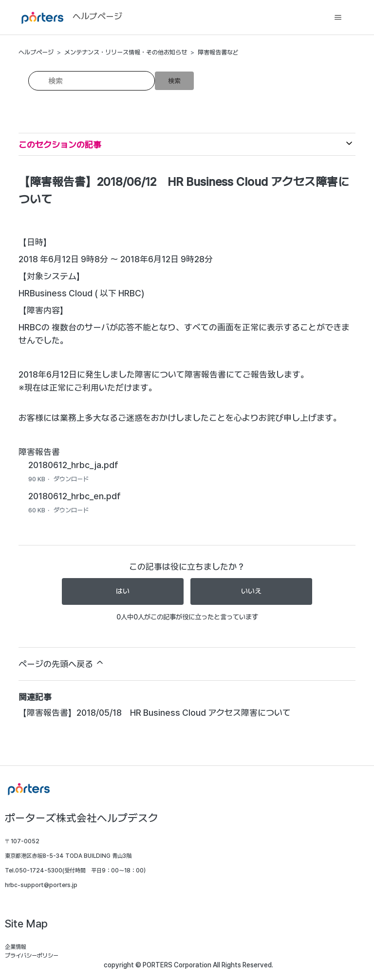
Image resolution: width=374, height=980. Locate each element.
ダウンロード (71, 479)
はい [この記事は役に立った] (123, 591)
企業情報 (16, 947)
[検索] (92, 81)
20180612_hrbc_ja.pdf (73, 465)
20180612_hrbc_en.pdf (75, 496)
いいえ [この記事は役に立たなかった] (251, 591)
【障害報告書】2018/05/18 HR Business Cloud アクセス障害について (155, 713)
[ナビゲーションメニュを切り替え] (338, 18)
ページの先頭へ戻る (62, 663)
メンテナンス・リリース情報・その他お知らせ (126, 52)
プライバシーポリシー (32, 956)
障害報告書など (218, 52)
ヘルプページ (36, 52)
